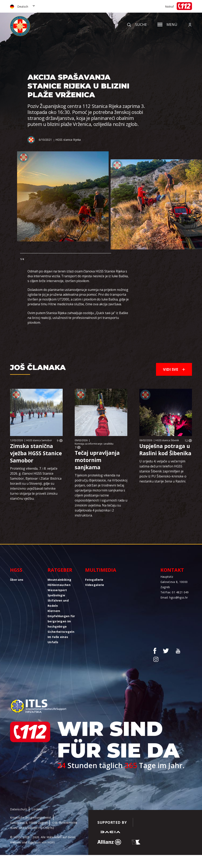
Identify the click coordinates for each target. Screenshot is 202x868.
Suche (137, 24)
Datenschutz (19, 809)
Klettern (54, 611)
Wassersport (57, 590)
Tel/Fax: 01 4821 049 (175, 592)
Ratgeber (60, 570)
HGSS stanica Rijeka (68, 140)
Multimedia (101, 570)
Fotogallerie (94, 580)
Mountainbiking (59, 580)
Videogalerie (95, 585)
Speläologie (56, 595)
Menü (167, 24)
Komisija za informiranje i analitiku (94, 444)
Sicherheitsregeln (61, 632)
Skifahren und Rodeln (58, 603)
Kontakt (172, 570)
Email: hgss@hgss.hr (174, 597)
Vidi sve (174, 369)
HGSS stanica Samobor (39, 440)
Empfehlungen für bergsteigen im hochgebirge (61, 621)
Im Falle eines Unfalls (58, 639)
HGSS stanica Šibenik (167, 440)
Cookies (37, 809)
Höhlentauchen (59, 585)
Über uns (17, 580)
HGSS (16, 570)
